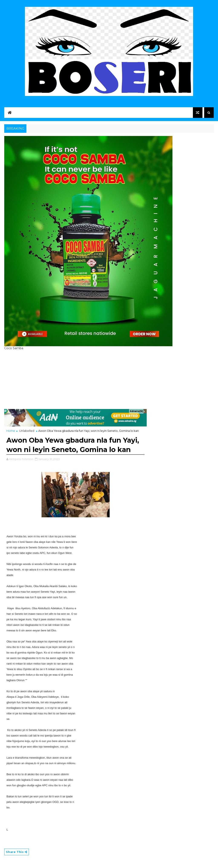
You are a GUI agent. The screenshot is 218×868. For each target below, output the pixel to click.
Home (11, 431)
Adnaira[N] (136, 411)
